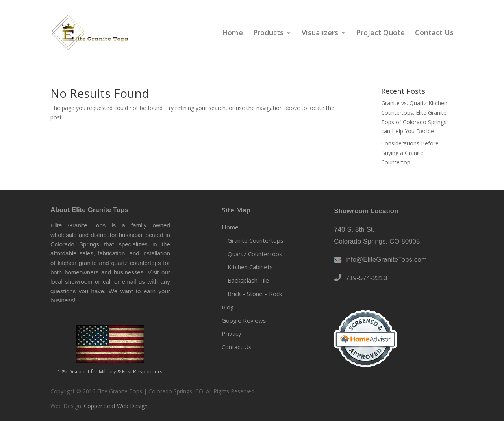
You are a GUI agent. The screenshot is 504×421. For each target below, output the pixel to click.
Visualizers (320, 33)
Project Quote (381, 33)
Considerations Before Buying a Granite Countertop (410, 153)
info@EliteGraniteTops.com (384, 260)
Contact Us (434, 33)
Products (268, 33)
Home (233, 33)
